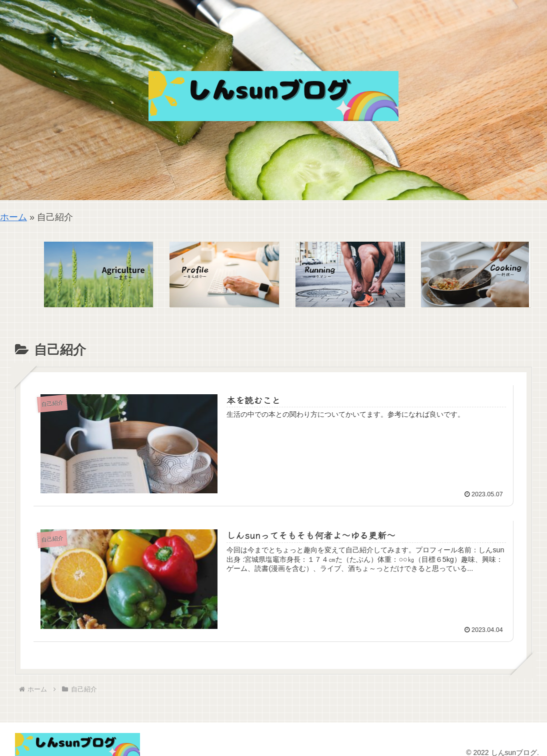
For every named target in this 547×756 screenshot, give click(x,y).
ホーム (13, 217)
